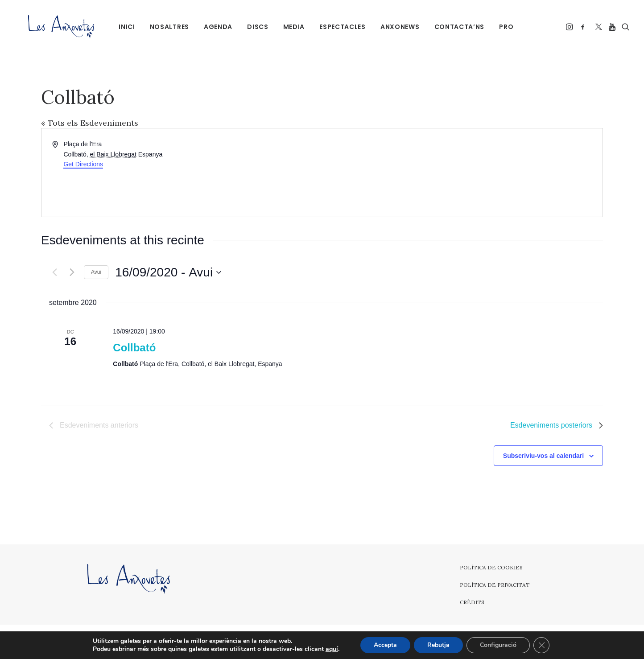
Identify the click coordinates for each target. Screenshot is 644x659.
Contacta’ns (458, 27)
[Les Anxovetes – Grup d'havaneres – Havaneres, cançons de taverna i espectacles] (51, 27)
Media (292, 27)
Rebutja (438, 645)
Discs (256, 27)
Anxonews (399, 27)
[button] (570, 27)
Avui (96, 272)
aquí (332, 649)
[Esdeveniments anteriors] (54, 272)
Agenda (217, 27)
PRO (505, 27)
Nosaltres (168, 27)
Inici (126, 27)
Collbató (134, 348)
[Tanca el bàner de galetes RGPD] (541, 645)
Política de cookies (491, 567)
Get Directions (83, 164)
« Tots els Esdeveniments (90, 123)
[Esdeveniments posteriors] (72, 272)
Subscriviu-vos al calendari (543, 456)
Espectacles (341, 27)
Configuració (498, 645)
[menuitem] (126, 27)
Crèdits (472, 602)
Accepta (385, 645)
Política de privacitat (495, 585)
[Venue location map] (462, 173)
